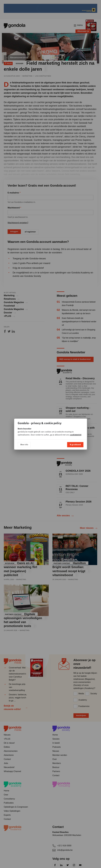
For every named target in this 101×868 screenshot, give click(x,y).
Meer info (24, 444)
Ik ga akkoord (75, 444)
